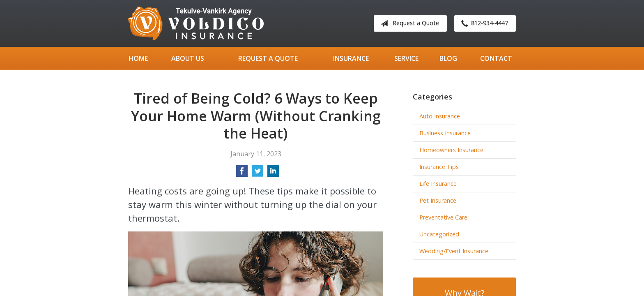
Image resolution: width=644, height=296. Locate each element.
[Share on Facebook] (242, 173)
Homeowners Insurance (451, 150)
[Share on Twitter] (258, 173)
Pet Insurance (438, 200)
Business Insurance (445, 133)
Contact (496, 58)
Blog (448, 58)
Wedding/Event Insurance (454, 251)
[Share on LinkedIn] (273, 173)
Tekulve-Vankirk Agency (196, 23)
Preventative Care (443, 217)
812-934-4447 (483, 23)
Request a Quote (408, 23)
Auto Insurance (440, 116)
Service (406, 58)
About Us (188, 58)
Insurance (351, 58)
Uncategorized (439, 234)
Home (138, 58)
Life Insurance (438, 184)
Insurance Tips (439, 167)
